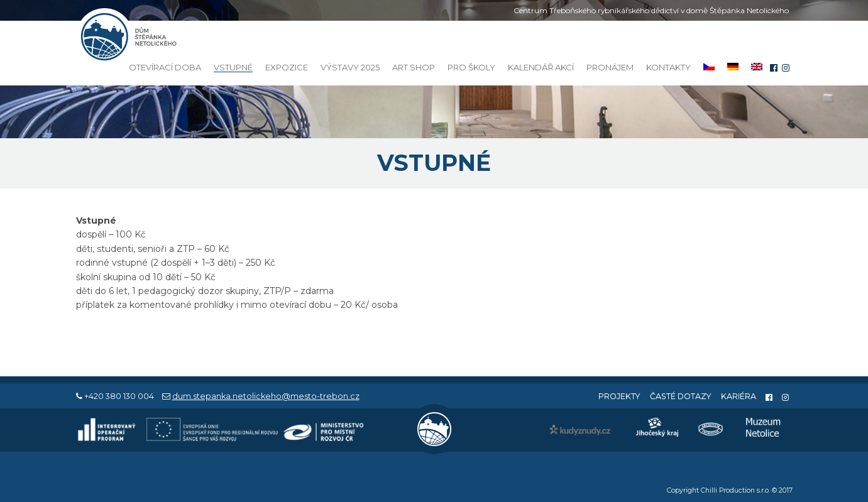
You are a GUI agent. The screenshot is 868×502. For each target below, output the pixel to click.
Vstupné (233, 68)
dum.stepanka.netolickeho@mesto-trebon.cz (266, 396)
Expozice (287, 67)
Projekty (619, 396)
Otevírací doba (165, 67)
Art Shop (414, 67)
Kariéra (739, 396)
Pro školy (471, 67)
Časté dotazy (681, 396)
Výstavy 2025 (350, 67)
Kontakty (668, 67)
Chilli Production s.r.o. (735, 490)
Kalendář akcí (541, 67)
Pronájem (610, 67)
